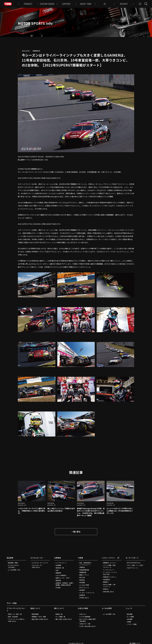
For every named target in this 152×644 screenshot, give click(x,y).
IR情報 (81, 558)
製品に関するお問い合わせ (40, 619)
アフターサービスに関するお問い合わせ (16, 620)
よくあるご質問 (84, 585)
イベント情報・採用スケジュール (109, 566)
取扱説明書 (35, 614)
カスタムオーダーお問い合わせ (37, 566)
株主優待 (82, 590)
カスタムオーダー (37, 558)
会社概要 (58, 565)
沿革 (57, 570)
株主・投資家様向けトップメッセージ (85, 564)
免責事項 (82, 595)
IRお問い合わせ (84, 598)
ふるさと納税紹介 (61, 575)
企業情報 (58, 558)
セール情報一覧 (60, 617)
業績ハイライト (84, 575)
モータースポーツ (132, 558)
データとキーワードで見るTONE (110, 573)
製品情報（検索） (13, 563)
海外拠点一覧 (60, 568)
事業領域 (58, 573)
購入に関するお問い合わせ (64, 619)
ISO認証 (58, 588)
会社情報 (130, 619)
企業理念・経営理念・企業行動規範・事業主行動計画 (64, 584)
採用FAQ (106, 589)
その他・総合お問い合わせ (88, 626)
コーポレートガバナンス (87, 593)
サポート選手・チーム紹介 (135, 565)
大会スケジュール (132, 568)
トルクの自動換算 (85, 617)
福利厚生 (58, 580)
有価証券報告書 (84, 570)
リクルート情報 (132, 624)
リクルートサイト (110, 558)
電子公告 (82, 577)
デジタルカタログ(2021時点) (13, 566)
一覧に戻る (76, 532)
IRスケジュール (84, 588)
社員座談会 (107, 579)
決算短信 (82, 567)
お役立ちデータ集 (85, 624)
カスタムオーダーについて (40, 563)
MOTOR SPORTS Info (134, 563)
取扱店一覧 (59, 614)
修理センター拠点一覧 (15, 614)
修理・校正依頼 (13, 617)
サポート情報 (12, 603)
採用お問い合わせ (109, 592)
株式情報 (82, 582)
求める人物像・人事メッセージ (109, 586)
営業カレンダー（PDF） (63, 578)
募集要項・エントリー (110, 563)
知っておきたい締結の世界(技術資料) (87, 620)
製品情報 (10, 558)
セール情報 (130, 617)
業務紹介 (106, 582)
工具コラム (83, 614)
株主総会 (82, 580)
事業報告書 (83, 572)
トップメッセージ (61, 563)
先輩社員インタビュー (110, 577)
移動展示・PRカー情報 (39, 617)
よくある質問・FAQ (14, 570)
